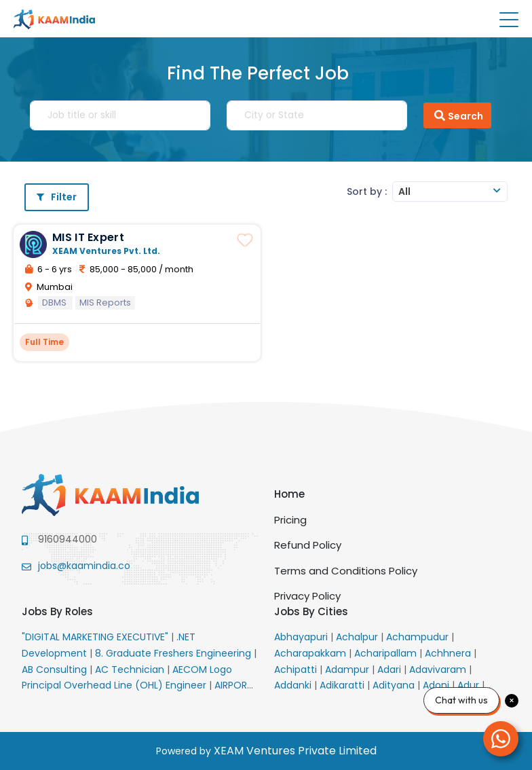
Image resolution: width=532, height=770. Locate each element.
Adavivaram (439, 670)
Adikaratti (343, 685)
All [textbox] (404, 191)
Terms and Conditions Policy (346, 571)
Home (289, 494)
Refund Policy (308, 545)
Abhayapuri (302, 637)
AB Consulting (56, 670)
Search (457, 115)
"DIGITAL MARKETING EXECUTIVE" (96, 637)
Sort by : (367, 191)
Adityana (395, 685)
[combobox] (450, 191)
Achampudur (419, 637)
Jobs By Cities (311, 611)
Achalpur (358, 637)
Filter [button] (57, 197)
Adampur (348, 670)
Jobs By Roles (57, 611)
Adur (470, 685)
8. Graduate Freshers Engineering (174, 653)
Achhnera (449, 653)
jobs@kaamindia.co (84, 566)
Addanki (294, 685)
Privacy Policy (307, 596)
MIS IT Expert (88, 237)
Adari (391, 670)
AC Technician (131, 670)
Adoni (437, 685)
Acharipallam (387, 653)
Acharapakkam (311, 653)
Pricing (290, 520)
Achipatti (297, 670)
